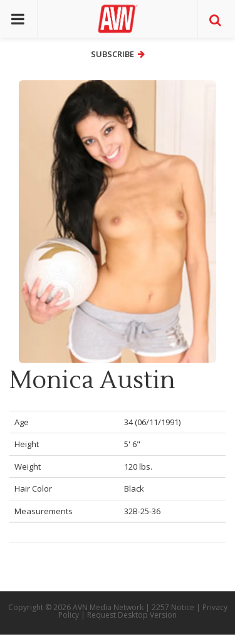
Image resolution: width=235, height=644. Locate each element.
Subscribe (118, 54)
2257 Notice (173, 607)
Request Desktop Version (132, 615)
